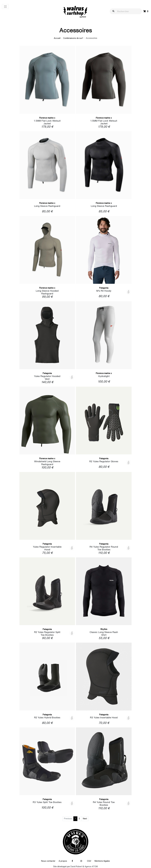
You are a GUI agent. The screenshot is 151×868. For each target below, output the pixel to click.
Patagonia (104, 288)
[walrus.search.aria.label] (127, 11)
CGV (89, 861)
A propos (63, 861)
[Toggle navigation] (5, 7)
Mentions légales (102, 861)
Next (85, 819)
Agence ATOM (91, 866)
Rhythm (104, 629)
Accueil (57, 38)
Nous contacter (48, 861)
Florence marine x (47, 118)
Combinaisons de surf (73, 38)
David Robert (76, 866)
